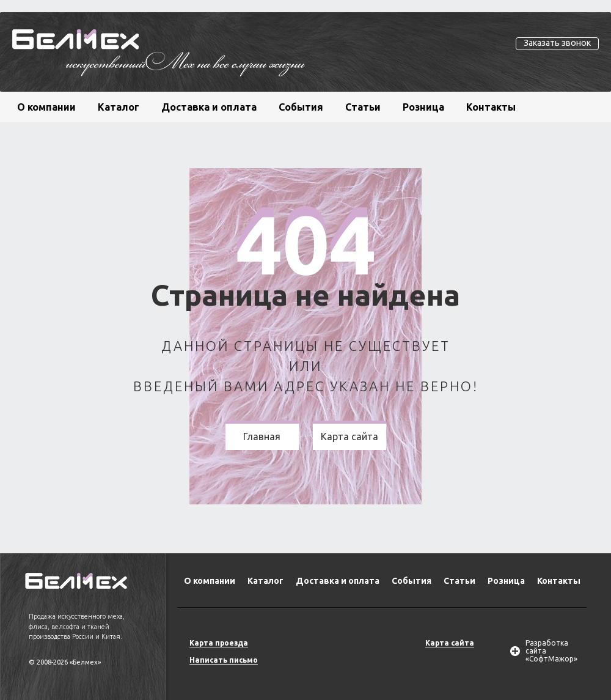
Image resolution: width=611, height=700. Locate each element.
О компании (46, 107)
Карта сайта (349, 437)
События (301, 107)
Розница (423, 107)
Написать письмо (224, 660)
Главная (262, 437)
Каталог (119, 107)
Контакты (491, 107)
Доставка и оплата (209, 107)
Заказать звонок (557, 43)
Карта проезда (219, 643)
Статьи (363, 107)
